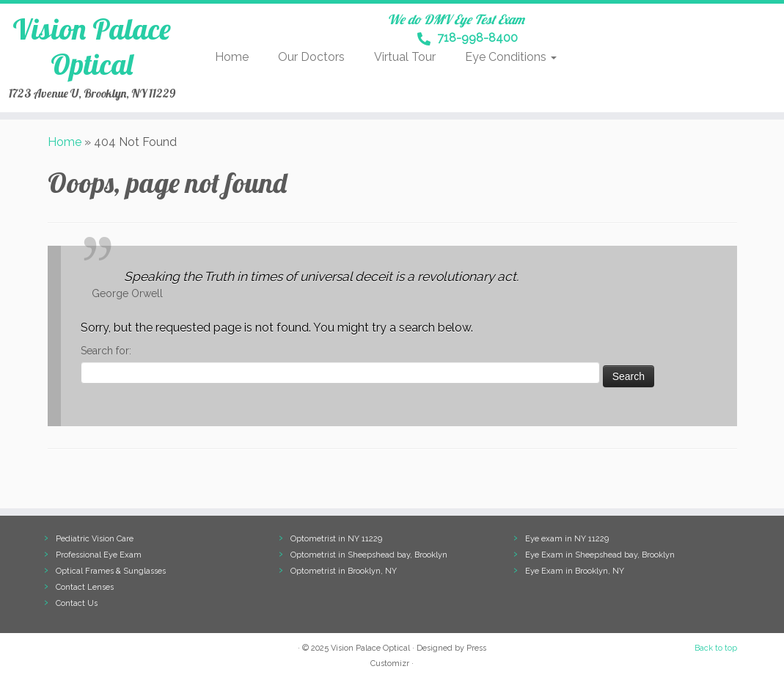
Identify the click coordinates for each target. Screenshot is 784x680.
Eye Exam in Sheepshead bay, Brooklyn (600, 555)
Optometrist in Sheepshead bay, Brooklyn (369, 555)
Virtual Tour (405, 57)
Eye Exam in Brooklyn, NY (575, 571)
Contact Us (77, 603)
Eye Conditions (511, 57)
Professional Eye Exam (99, 555)
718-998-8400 (468, 39)
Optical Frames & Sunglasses (111, 571)
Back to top (716, 648)
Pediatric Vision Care (95, 539)
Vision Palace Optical (92, 46)
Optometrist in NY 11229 (336, 539)
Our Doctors (311, 57)
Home (232, 57)
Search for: (106, 351)
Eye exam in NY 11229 (567, 539)
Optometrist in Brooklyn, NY (344, 571)
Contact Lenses (85, 587)
